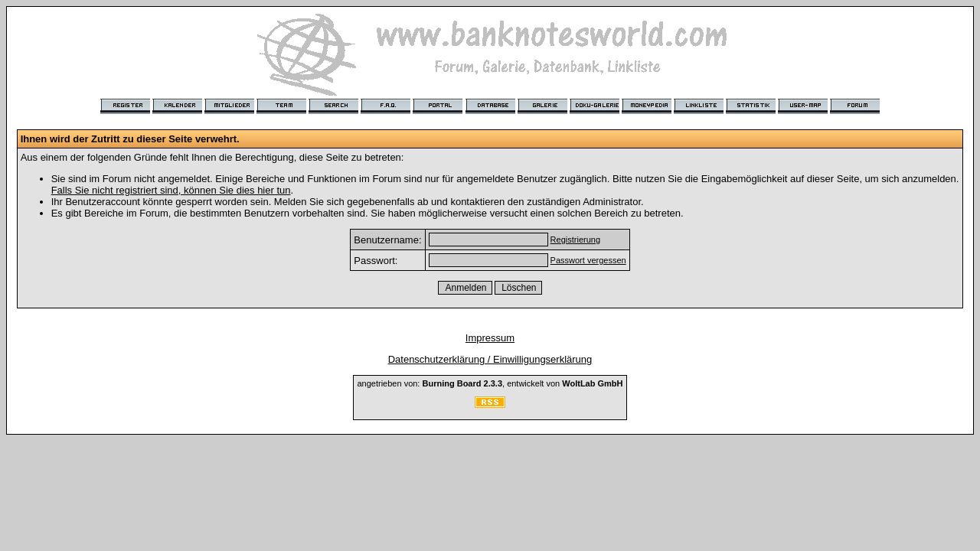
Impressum (490, 338)
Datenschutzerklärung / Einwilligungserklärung (490, 359)
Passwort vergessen (588, 260)
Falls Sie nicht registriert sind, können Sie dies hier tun (171, 190)
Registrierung (575, 240)
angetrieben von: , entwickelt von (490, 383)
